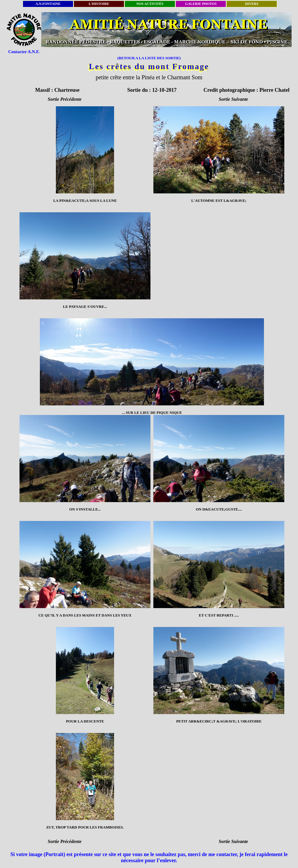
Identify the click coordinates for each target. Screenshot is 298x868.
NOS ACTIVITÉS (150, 4)
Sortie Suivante (234, 99)
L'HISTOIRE (99, 4)
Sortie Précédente (65, 99)
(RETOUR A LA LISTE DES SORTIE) (149, 58)
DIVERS (252, 4)
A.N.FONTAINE (48, 4)
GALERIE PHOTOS (201, 4)
